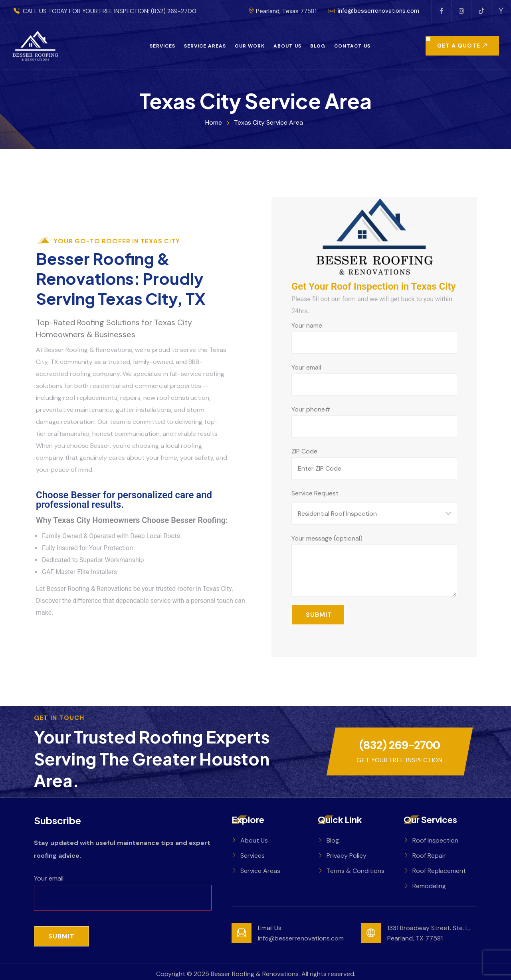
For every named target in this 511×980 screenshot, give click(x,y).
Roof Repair (429, 856)
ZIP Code (374, 463)
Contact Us (352, 46)
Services (162, 46)
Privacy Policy (347, 856)
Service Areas (205, 46)
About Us (287, 46)
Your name (374, 337)
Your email (374, 379)
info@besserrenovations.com (374, 11)
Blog (318, 46)
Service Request (315, 493)
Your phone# (374, 421)
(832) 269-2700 (174, 11)
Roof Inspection (435, 840)
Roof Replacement (439, 871)
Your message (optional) (374, 565)
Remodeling (429, 886)
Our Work (250, 46)
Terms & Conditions (356, 871)
